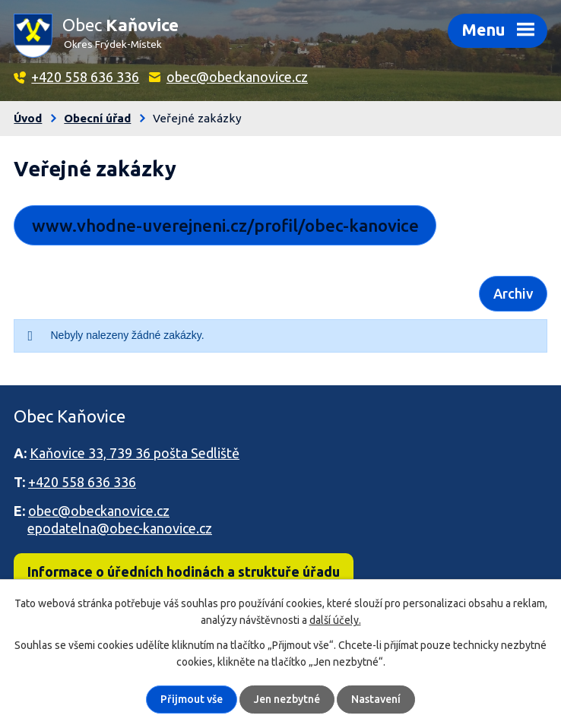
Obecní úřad (97, 118)
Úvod (28, 118)
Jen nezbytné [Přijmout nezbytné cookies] (287, 699)
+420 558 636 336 (85, 77)
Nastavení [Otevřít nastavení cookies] (376, 699)
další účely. (335, 620)
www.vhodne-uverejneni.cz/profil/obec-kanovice (225, 225)
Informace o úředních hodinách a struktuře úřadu (184, 571)
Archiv (513, 293)
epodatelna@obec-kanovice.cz (120, 528)
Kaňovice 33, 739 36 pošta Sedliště (135, 453)
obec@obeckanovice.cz (237, 77)
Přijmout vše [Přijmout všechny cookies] (192, 699)
